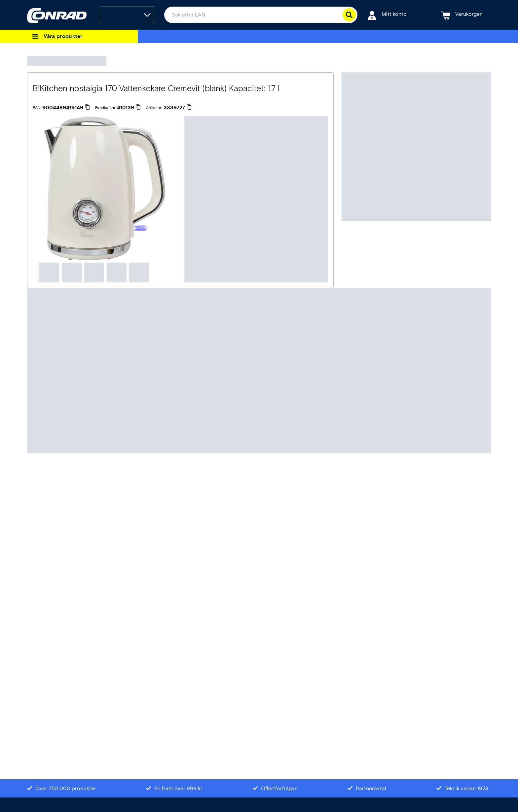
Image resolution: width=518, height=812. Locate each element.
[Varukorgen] (462, 15)
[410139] (129, 108)
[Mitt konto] (387, 15)
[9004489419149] (66, 108)
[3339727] (178, 108)
